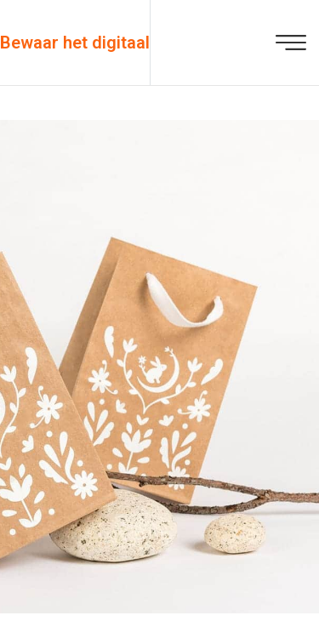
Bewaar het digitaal (75, 43)
